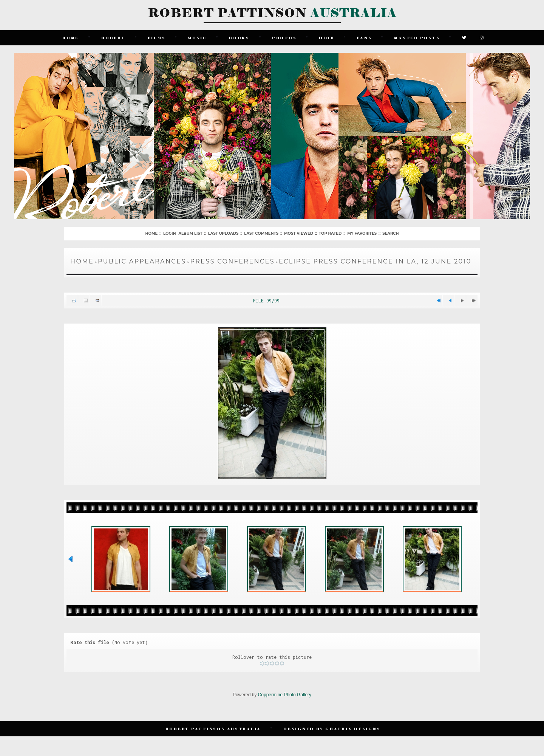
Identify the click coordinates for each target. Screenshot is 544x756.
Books (239, 38)
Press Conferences (232, 261)
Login (169, 233)
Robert (113, 38)
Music (197, 38)
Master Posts (417, 38)
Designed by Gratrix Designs (332, 729)
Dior (327, 38)
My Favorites (362, 233)
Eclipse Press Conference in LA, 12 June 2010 (375, 261)
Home (71, 38)
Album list (190, 233)
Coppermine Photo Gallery (285, 695)
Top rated (330, 233)
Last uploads (223, 233)
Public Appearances (142, 261)
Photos (284, 38)
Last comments (261, 233)
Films (157, 38)
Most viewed (299, 233)
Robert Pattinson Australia (213, 729)
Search (390, 233)
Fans (364, 38)
